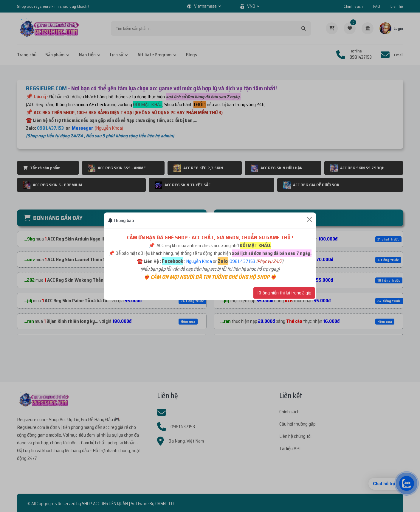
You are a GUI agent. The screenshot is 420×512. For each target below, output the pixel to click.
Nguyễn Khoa (199, 261)
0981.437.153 (242, 261)
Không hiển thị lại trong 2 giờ (284, 293)
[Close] (309, 219)
